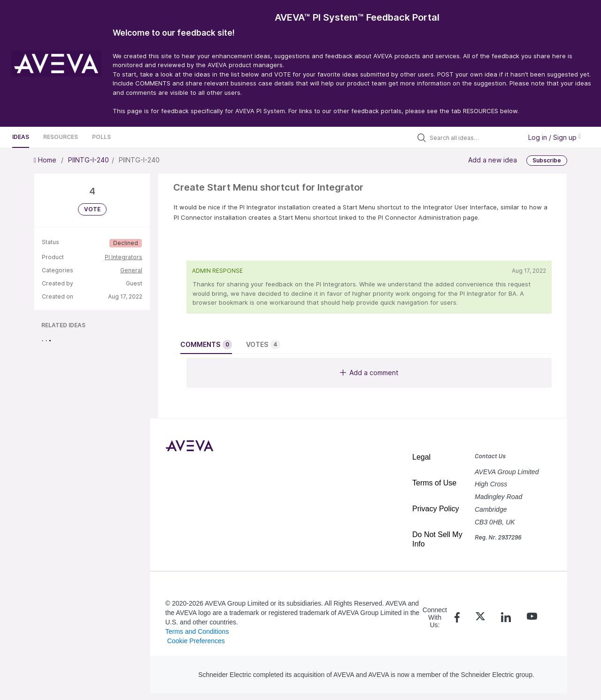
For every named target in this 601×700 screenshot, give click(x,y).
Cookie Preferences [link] (196, 641)
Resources (61, 137)
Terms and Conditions (197, 631)
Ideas (21, 137)
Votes (263, 345)
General (131, 270)
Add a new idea (493, 160)
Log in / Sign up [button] (555, 137)
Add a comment (369, 373)
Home (46, 160)
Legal (421, 457)
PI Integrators (123, 257)
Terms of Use (434, 483)
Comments (206, 345)
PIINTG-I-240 (89, 160)
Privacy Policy (436, 509)
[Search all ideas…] (473, 138)
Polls (101, 137)
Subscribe (547, 160)
